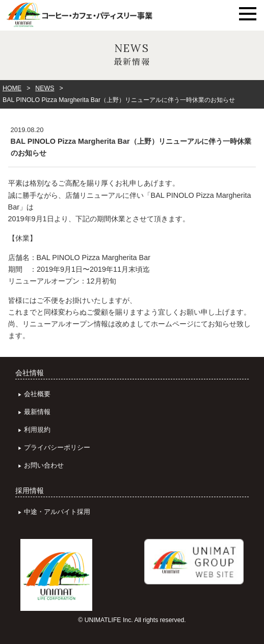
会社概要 (37, 394)
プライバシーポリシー (57, 447)
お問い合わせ (44, 465)
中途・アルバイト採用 (57, 512)
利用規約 (37, 430)
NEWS (45, 88)
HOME (12, 88)
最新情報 (37, 412)
